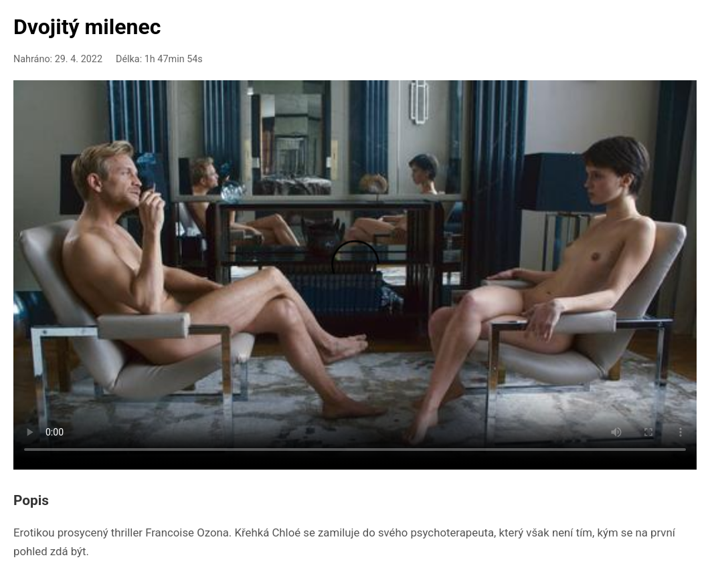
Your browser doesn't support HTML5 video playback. (355, 272)
